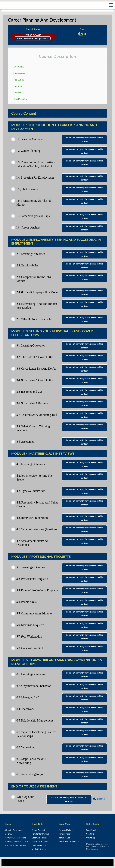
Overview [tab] (19, 67)
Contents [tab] (19, 93)
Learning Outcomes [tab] (19, 73)
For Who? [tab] (19, 80)
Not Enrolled (33, 35)
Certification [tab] (21, 99)
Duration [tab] (18, 86)
